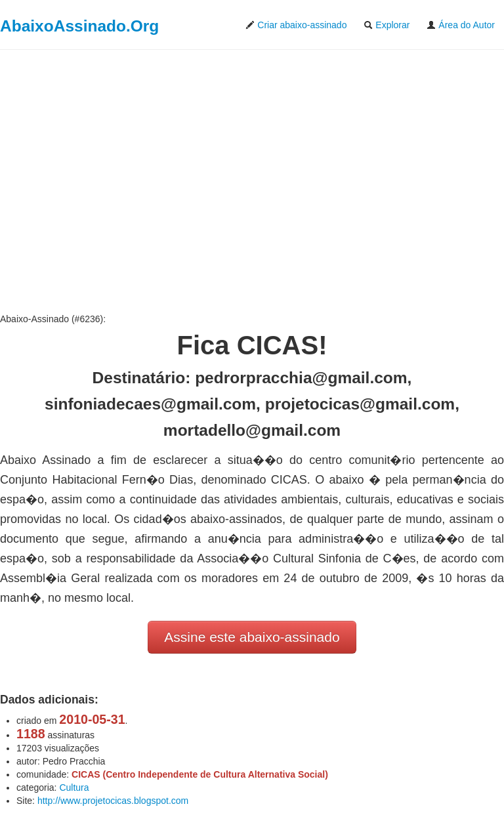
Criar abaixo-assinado (296, 25)
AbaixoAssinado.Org (79, 26)
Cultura (74, 787)
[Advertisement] (252, 181)
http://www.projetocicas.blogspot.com (113, 801)
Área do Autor (461, 25)
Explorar (387, 25)
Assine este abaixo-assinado (252, 637)
